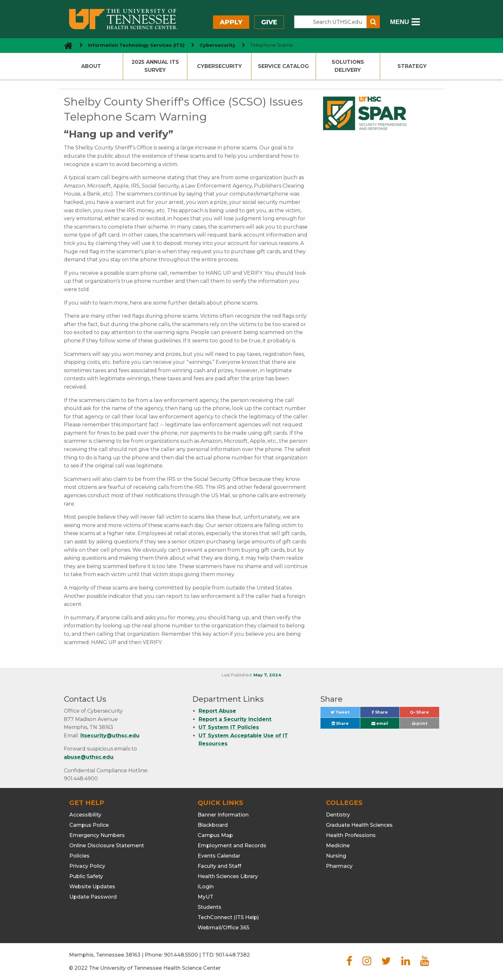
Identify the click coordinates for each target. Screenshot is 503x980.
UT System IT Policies (229, 727)
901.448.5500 (181, 955)
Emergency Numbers (97, 835)
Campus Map (215, 835)
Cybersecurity (219, 66)
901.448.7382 (233, 955)
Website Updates (92, 887)
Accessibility (85, 815)
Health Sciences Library (228, 876)
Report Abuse (217, 711)
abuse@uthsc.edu (89, 757)
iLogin (206, 887)
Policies (79, 856)
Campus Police (89, 825)
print (420, 723)
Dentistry (338, 815)
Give (269, 22)
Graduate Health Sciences (359, 825)
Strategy (412, 66)
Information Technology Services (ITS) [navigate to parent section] (136, 45)
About (91, 66)
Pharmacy (339, 866)
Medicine (338, 846)
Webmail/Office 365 (223, 928)
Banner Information (223, 815)
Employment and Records (232, 846)
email (380, 723)
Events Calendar (219, 856)
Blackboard (213, 825)
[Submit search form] (373, 22)
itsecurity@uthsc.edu (110, 736)
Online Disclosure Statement (107, 846)
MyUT (205, 897)
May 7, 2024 (267, 675)
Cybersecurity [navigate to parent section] (217, 45)
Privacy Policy (87, 866)
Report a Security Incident (235, 719)
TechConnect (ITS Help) (228, 917)
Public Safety (86, 876)
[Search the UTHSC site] (330, 22)
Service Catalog (283, 66)
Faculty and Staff (219, 866)
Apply (231, 22)
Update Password (93, 897)
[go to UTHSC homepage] (66, 45)
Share (386, 714)
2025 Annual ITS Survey (155, 66)
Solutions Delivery (348, 66)
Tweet (345, 714)
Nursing (336, 856)
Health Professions (351, 835)
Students (209, 907)
